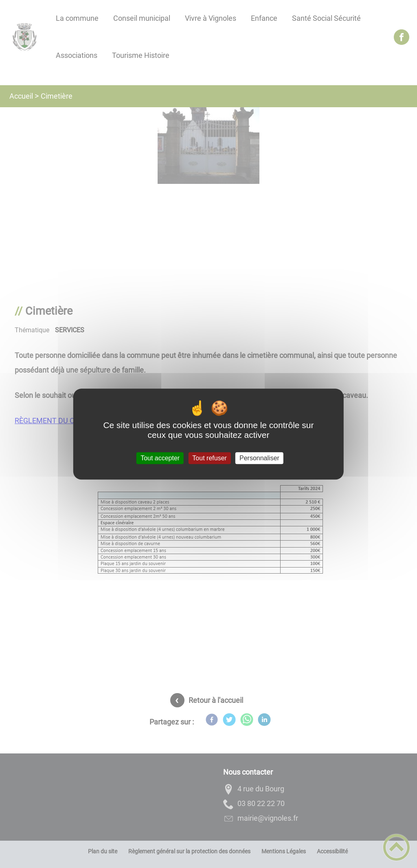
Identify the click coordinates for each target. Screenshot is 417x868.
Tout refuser (209, 458)
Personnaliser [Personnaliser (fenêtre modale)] (259, 458)
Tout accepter (160, 458)
